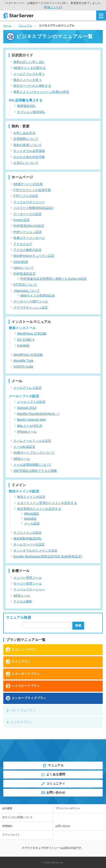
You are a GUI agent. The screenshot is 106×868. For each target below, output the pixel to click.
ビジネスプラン (19, 722)
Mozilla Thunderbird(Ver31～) (38, 414)
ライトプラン (18, 662)
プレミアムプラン (21, 710)
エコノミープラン (21, 649)
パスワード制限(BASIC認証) (33, 208)
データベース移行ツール (31, 301)
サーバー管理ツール (28, 583)
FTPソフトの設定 (26, 196)
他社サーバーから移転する (32, 86)
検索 (78, 625)
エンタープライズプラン (26, 698)
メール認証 (32, 523)
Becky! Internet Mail (31, 420)
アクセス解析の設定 (28, 250)
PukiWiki (23, 345)
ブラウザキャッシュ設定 (31, 307)
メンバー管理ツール (28, 578)
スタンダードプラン (23, 674)
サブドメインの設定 (28, 533)
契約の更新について (28, 145)
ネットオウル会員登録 (29, 151)
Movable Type (23, 361)
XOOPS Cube (23, 366)
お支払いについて (26, 163)
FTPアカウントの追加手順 (32, 190)
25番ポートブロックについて (34, 453)
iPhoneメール (27, 432)
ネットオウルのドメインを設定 (35, 550)
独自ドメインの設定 (31, 497)
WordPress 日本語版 (32, 333)
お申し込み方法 (24, 133)
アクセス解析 (23, 601)
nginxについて (23, 268)
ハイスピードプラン (23, 686)
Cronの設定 (22, 220)
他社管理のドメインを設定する (39, 509)
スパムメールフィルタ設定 (32, 441)
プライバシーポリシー (68, 808)
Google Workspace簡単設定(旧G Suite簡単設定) (48, 556)
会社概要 (7, 808)
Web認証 (30, 519)
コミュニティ (53, 784)
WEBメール (22, 459)
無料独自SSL (26, 106)
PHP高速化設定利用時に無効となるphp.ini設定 (54, 279)
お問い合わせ (53, 793)
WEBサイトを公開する (30, 68)
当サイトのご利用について (17, 817)
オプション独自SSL (31, 112)
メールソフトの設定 (31, 402)
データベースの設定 (28, 214)
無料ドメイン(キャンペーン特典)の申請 (41, 92)
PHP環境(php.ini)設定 (29, 226)
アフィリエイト (11, 835)
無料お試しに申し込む (29, 62)
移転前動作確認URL (28, 538)
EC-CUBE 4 (26, 340)
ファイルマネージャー (29, 202)
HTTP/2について (25, 285)
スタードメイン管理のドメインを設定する (47, 503)
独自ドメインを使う (28, 80)
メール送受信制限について (32, 465)
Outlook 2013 (27, 408)
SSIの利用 (21, 262)
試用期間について (26, 139)
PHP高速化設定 (24, 274)
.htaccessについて (27, 291)
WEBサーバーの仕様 (28, 184)
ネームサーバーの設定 (29, 544)
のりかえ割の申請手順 (29, 157)
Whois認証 (32, 514)
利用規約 (7, 826)
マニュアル (53, 766)
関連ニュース (53, 7)
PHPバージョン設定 (28, 232)
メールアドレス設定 (28, 388)
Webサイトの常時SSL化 (38, 295)
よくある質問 (53, 775)
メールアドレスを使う (29, 74)
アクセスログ (23, 244)
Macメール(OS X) (30, 426)
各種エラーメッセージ (29, 238)
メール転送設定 (24, 447)
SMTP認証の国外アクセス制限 (35, 471)
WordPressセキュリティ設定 (34, 256)
